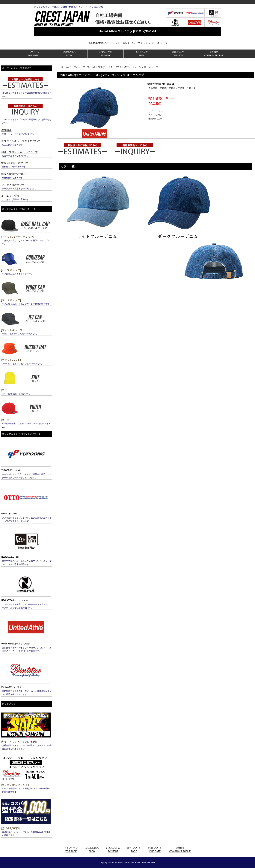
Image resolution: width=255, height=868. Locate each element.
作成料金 (6, 130)
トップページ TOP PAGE (33, 54)
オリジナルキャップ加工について (21, 141)
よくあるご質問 (10, 196)
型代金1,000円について (15, 163)
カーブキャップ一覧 (79, 67)
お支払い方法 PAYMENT (105, 54)
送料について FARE (142, 54)
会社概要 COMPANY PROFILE (214, 54)
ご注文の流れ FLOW (69, 54)
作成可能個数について (14, 174)
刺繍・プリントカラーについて (19, 152)
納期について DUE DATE (178, 54)
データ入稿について (13, 185)
